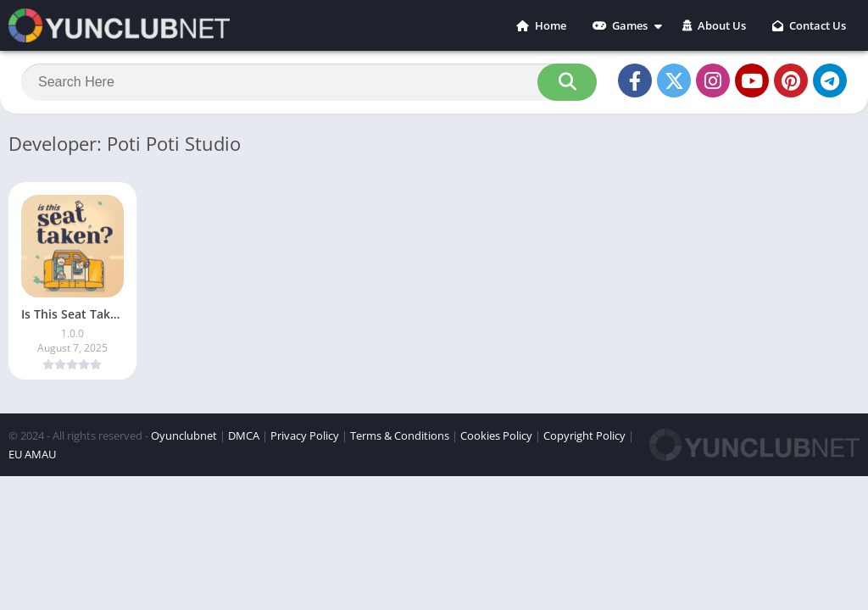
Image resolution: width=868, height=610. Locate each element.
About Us (714, 25)
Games (620, 25)
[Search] (309, 82)
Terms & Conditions (400, 435)
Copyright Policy (584, 435)
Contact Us (809, 25)
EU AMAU (32, 454)
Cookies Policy (496, 435)
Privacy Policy (305, 435)
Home (541, 25)
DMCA (244, 435)
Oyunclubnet (184, 435)
